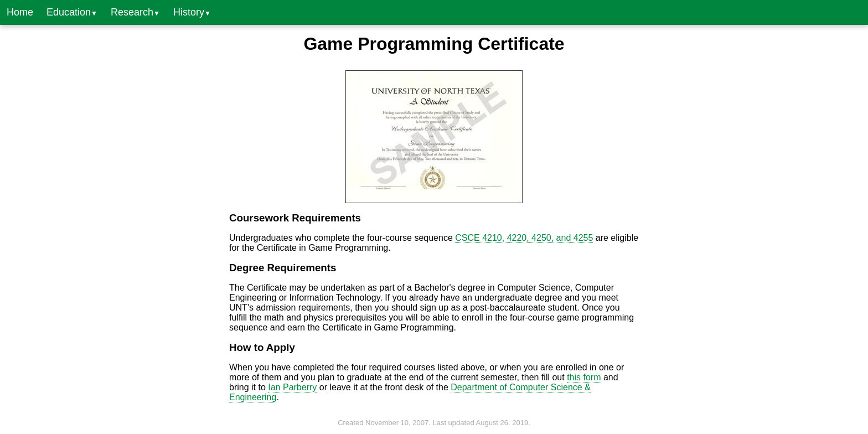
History (192, 12)
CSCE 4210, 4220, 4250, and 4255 (524, 238)
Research (135, 12)
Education (72, 12)
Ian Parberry (292, 387)
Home (20, 12)
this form (584, 377)
